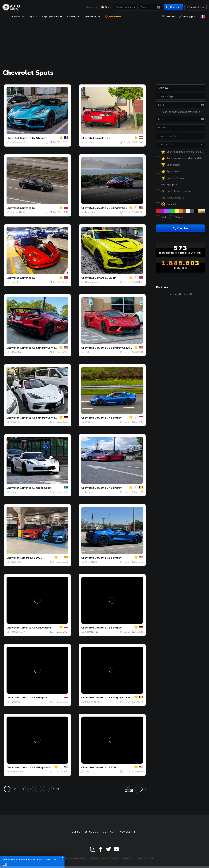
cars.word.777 (18, 632)
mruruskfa (16, 562)
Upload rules (92, 17)
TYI (87, 352)
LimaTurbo (91, 212)
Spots (107, 8)
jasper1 (14, 282)
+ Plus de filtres (194, 7)
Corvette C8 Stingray (108, 558)
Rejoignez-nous (52, 17)
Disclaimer (146, 859)
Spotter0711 (92, 632)
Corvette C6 (102, 138)
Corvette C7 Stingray (33, 138)
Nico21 (14, 492)
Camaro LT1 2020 (31, 558)
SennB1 (89, 492)
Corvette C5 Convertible (35, 628)
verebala (90, 142)
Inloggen (187, 17)
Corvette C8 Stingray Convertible (116, 208)
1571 (56, 789)
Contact (109, 832)
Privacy (128, 859)
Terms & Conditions (104, 859)
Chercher (172, 7)
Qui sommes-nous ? (85, 832)
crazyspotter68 (18, 142)
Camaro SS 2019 (105, 278)
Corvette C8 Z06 (105, 768)
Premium (113, 17)
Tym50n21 (16, 702)
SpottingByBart (18, 212)
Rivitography (92, 282)
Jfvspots (89, 422)
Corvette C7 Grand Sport (36, 488)
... (46, 789)
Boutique (73, 17)
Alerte (169, 17)
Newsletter (129, 832)
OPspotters (16, 352)
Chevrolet (13, 138)
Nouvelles (90, 8)
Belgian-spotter (93, 702)
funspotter (16, 422)
